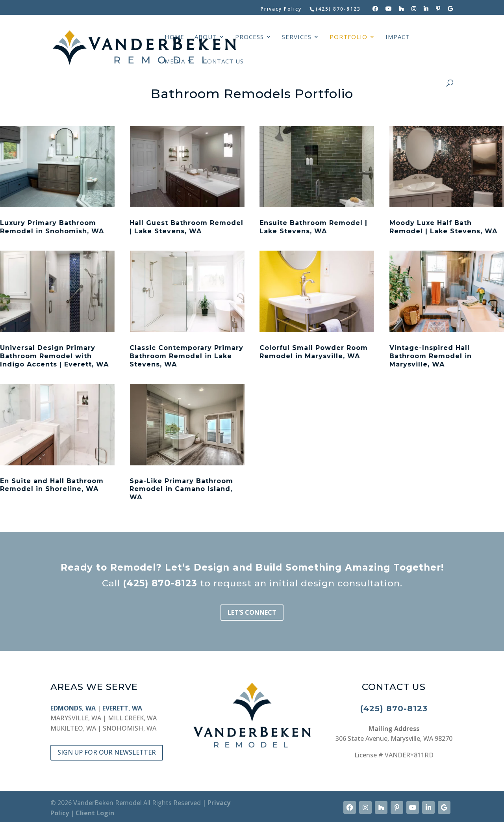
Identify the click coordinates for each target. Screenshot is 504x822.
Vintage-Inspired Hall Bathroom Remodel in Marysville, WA (430, 356)
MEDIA (175, 62)
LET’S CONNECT (252, 612)
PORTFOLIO (348, 37)
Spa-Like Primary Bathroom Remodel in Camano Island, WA (181, 489)
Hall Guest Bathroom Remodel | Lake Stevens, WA (186, 227)
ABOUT (206, 37)
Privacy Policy (281, 9)
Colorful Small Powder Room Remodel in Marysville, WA (313, 352)
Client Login (95, 813)
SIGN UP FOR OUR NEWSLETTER (107, 752)
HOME (174, 37)
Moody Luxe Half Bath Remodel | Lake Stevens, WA (443, 227)
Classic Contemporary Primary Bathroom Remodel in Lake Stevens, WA (186, 356)
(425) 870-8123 (160, 583)
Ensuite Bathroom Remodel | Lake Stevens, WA (313, 227)
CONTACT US (223, 62)
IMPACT (398, 37)
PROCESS (249, 37)
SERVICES (297, 37)
